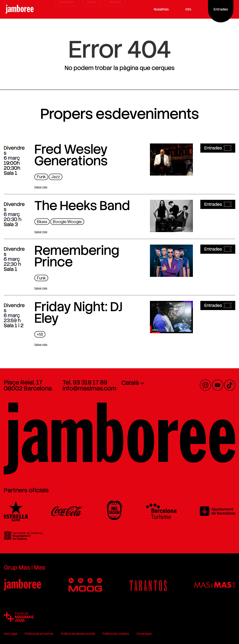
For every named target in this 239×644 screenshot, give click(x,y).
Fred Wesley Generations (71, 155)
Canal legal (144, 634)
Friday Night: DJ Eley (78, 312)
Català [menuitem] (130, 383)
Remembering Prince (77, 256)
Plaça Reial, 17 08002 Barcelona (28, 385)
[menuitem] (149, 383)
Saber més (41, 187)
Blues (42, 222)
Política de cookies (116, 634)
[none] (149, 383)
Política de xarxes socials (78, 634)
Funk (41, 177)
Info (190, 9)
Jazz (56, 177)
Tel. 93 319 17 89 (85, 382)
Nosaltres (163, 9)
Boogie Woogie (67, 222)
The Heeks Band (82, 206)
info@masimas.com (89, 388)
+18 (40, 334)
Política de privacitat (39, 634)
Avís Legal (10, 634)
